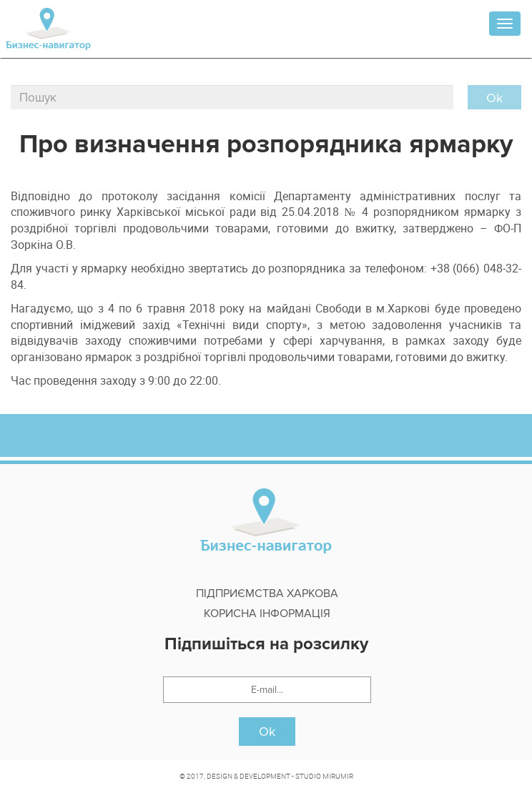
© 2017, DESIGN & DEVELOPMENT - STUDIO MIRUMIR (266, 776)
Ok (267, 732)
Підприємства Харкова (267, 594)
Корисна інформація (267, 614)
